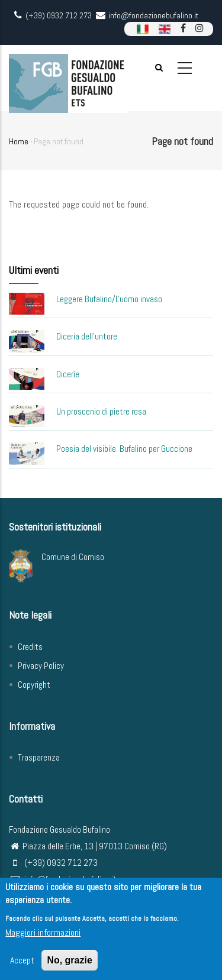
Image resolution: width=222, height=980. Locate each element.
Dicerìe (68, 374)
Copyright (34, 685)
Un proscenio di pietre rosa (101, 411)
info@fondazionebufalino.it (63, 879)
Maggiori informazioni (43, 937)
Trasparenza (39, 757)
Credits (30, 647)
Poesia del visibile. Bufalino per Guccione (124, 449)
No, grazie (69, 964)
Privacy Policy (41, 666)
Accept (22, 964)
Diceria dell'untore (87, 336)
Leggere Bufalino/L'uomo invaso (109, 299)
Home (19, 141)
